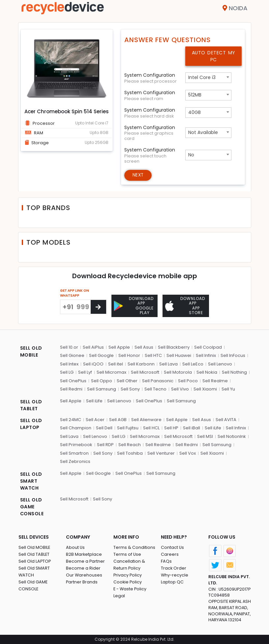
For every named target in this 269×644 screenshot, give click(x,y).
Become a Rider (83, 567)
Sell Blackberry (174, 347)
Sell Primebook (76, 444)
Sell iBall (192, 428)
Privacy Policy (128, 574)
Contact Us (173, 547)
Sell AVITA (226, 419)
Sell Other (127, 380)
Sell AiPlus (93, 347)
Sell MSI (205, 436)
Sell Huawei (179, 355)
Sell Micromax (111, 372)
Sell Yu (228, 389)
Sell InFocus (233, 355)
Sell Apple (119, 347)
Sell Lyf (85, 372)
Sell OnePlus (73, 380)
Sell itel (116, 363)
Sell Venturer (161, 453)
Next (139, 175)
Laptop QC (172, 581)
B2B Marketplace (84, 554)
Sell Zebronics (75, 461)
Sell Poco (188, 380)
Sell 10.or (69, 347)
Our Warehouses (84, 574)
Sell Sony (130, 389)
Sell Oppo (102, 380)
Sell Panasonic (158, 380)
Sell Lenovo (220, 363)
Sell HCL (151, 428)
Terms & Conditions (134, 547)
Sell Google (101, 355)
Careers (170, 554)
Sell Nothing (234, 372)
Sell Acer (95, 419)
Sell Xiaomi (205, 389)
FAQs (166, 561)
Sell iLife (94, 400)
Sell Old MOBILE (34, 547)
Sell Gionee (72, 355)
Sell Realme (215, 380)
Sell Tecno (155, 389)
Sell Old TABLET (34, 554)
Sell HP (171, 428)
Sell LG (67, 372)
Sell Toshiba (130, 453)
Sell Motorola (178, 372)
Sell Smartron (74, 453)
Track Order (174, 567)
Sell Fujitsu (128, 428)
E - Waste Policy (130, 588)
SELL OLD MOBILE (31, 351)
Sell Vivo (180, 389)
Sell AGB (118, 419)
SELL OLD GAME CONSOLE (32, 506)
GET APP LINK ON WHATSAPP (75, 293)
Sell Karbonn (141, 363)
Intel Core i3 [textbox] (202, 77)
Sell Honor (129, 355)
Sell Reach (130, 444)
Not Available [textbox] (203, 132)
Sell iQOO (93, 363)
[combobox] (208, 78)
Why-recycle (175, 574)
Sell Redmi (71, 389)
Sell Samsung (102, 389)
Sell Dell (104, 428)
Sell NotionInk (232, 436)
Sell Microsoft (145, 372)
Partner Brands (82, 581)
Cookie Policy (128, 581)
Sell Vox (188, 453)
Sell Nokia (207, 372)
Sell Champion (76, 428)
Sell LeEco (193, 363)
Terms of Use (127, 554)
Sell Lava (168, 363)
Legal (119, 595)
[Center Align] (98, 307)
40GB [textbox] (194, 112)
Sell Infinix (206, 355)
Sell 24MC (71, 419)
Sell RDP (105, 444)
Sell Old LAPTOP (35, 561)
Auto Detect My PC (214, 56)
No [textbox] (191, 155)
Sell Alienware (146, 419)
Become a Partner (86, 561)
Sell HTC (153, 355)
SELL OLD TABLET (31, 404)
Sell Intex (69, 363)
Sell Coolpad (208, 347)
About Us (75, 547)
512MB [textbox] (195, 95)
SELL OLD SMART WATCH (31, 480)
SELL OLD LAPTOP (31, 423)
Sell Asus (144, 347)
